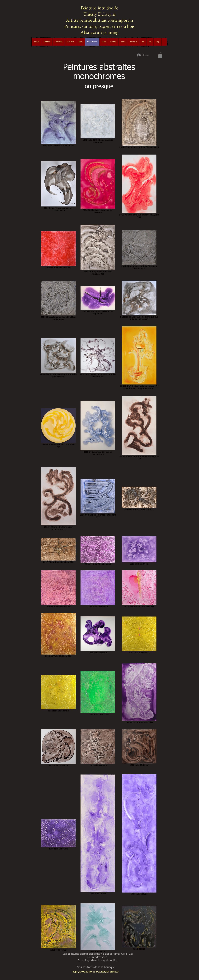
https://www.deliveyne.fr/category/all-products (96, 972)
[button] (47, 42)
